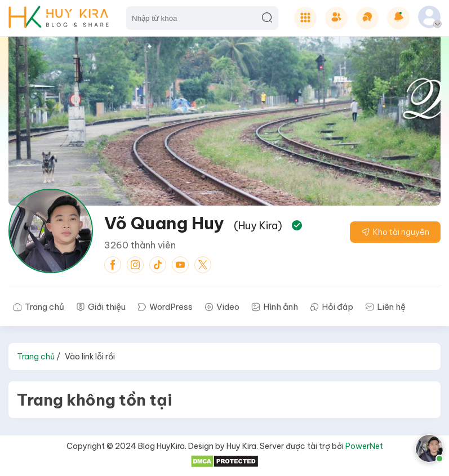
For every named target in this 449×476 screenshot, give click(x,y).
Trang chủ (36, 357)
